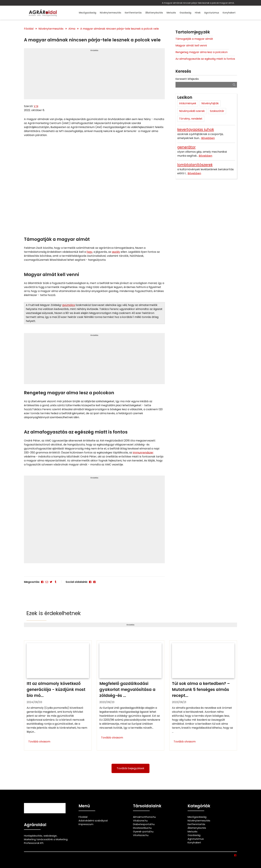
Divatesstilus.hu (142, 828)
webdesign (50, 836)
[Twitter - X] (51, 582)
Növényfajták (210, 103)
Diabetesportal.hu (144, 824)
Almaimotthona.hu (144, 817)
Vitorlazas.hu (141, 835)
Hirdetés (94, 50)
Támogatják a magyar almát (194, 39)
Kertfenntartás (133, 13)
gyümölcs (69, 305)
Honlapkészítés (33, 836)
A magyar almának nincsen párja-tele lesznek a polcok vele (120, 29)
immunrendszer (143, 453)
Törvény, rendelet (191, 119)
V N (36, 106)
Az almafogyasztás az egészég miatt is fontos (205, 59)
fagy (89, 252)
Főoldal (29, 29)
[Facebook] (42, 582)
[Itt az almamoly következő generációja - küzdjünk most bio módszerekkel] (58, 695)
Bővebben (208, 138)
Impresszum (86, 824)
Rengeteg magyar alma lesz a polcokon (202, 52)
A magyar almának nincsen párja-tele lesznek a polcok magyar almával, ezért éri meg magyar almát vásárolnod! (199, 3)
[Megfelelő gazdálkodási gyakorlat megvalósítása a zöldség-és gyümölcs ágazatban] (131, 695)
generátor (186, 147)
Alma (72, 29)
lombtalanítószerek (195, 165)
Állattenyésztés (154, 13)
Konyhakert (229, 13)
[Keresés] (234, 85)
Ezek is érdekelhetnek (54, 613)
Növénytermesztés (111, 13)
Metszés (171, 13)
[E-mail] (47, 582)
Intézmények (188, 103)
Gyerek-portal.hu (143, 832)
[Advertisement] (94, 75)
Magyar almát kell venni (191, 45)
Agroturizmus (212, 13)
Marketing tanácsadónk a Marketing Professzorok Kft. (46, 841)
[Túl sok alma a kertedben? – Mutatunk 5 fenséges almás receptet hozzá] (203, 695)
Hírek (198, 13)
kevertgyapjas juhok (196, 129)
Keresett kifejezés (187, 79)
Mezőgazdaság (88, 13)
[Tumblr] (55, 582)
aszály (116, 252)
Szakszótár (217, 111)
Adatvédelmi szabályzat (93, 821)
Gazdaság (185, 13)
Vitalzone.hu (140, 821)
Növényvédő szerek (192, 111)
